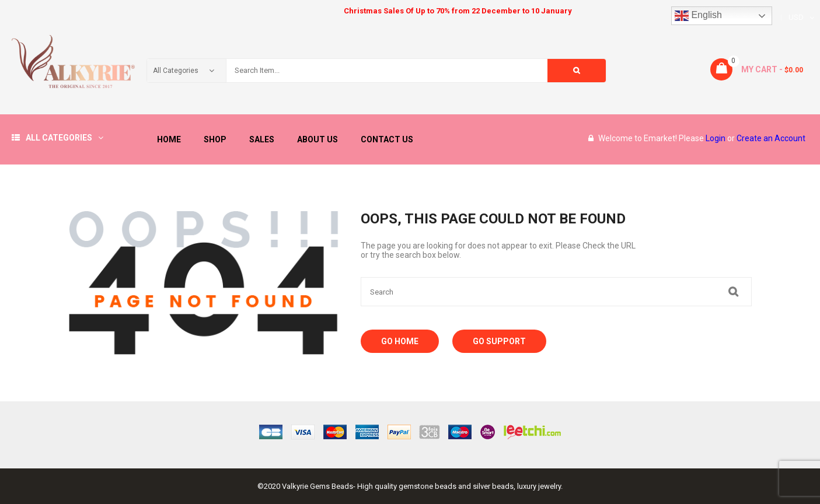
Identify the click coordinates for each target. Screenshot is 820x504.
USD (796, 17)
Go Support (499, 341)
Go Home (400, 341)
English (698, 16)
